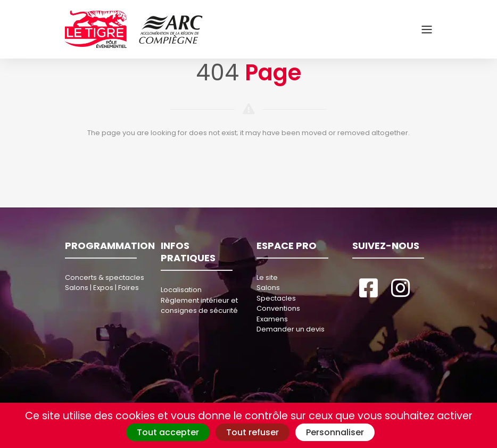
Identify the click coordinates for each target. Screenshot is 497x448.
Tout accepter (168, 432)
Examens (272, 319)
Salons (268, 288)
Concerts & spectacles (105, 277)
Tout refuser (252, 432)
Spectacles (276, 298)
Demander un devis (291, 329)
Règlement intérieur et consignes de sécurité (199, 306)
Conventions (278, 308)
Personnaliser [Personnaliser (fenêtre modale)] (335, 432)
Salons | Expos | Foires (102, 288)
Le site (267, 277)
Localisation (181, 290)
